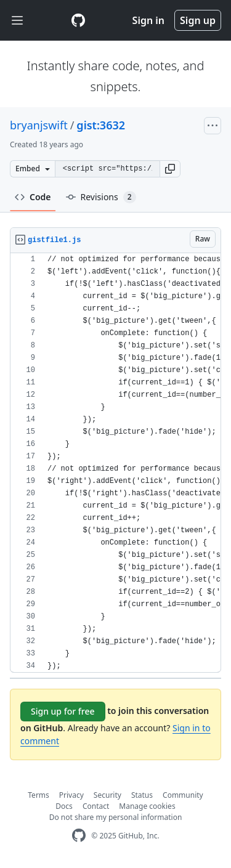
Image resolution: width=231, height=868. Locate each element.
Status (142, 795)
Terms (38, 795)
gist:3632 (101, 125)
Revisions (101, 197)
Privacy (71, 795)
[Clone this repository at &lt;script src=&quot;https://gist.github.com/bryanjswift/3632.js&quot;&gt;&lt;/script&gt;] (107, 169)
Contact (96, 806)
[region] (115, 463)
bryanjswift (39, 125)
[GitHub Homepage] (79, 836)
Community (183, 795)
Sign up (198, 20)
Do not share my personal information (116, 817)
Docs (64, 806)
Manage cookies (147, 806)
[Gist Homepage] (78, 20)
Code (33, 197)
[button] (170, 169)
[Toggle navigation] (17, 21)
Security (107, 795)
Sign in (148, 20)
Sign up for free (63, 711)
